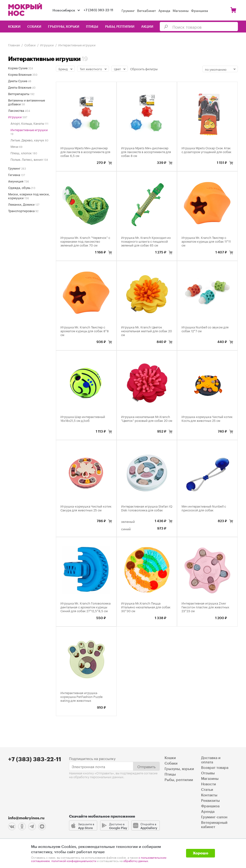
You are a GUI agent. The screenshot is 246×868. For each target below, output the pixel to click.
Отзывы (208, 773)
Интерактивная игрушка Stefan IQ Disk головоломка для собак (147, 508)
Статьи (207, 790)
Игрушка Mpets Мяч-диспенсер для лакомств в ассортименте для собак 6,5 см (85, 151)
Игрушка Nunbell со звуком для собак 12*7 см (205, 329)
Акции (147, 27)
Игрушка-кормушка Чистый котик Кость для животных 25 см (207, 418)
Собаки (34, 27)
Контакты (209, 795)
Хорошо (201, 853)
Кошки (14, 27)
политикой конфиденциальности (74, 860)
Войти (222, 10)
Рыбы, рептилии (120, 27)
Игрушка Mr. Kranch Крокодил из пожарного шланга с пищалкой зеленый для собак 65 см (146, 241)
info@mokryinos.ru (26, 818)
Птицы (92, 27)
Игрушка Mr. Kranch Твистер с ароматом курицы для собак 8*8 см (85, 331)
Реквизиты (210, 801)
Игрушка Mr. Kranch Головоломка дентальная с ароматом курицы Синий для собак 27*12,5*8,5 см (86, 607)
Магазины (181, 10)
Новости (209, 784)
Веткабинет (147, 10)
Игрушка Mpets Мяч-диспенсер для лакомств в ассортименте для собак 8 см (146, 151)
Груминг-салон (214, 817)
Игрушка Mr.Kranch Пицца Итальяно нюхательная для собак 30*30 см (146, 607)
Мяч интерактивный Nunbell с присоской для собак (204, 508)
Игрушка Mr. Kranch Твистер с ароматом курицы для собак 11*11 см (206, 241)
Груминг (128, 10)
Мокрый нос (26, 9)
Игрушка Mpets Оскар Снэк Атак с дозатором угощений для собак (206, 150)
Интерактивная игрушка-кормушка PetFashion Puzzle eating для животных (82, 696)
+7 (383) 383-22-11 (98, 10)
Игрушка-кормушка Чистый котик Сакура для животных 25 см (86, 508)
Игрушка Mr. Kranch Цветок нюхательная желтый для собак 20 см (147, 331)
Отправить (146, 766)
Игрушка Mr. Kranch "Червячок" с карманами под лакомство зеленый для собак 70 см (85, 241)
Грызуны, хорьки (64, 27)
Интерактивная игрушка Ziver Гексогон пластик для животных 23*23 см (205, 607)
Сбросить (144, 69)
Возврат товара (215, 768)
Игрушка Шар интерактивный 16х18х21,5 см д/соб (83, 418)
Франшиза (200, 10)
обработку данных (136, 860)
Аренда (164, 10)
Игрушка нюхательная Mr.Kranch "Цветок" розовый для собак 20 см (147, 418)
